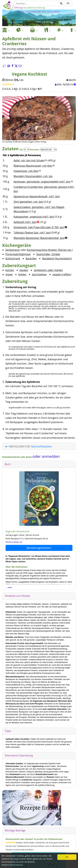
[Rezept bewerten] (8, 85)
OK (67, 857)
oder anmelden (46, 456)
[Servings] (27, 150)
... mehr (9, 588)
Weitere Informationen (12, 865)
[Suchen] (37, 4)
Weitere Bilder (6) (14, 542)
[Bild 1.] (39, 127)
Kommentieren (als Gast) (17, 457)
